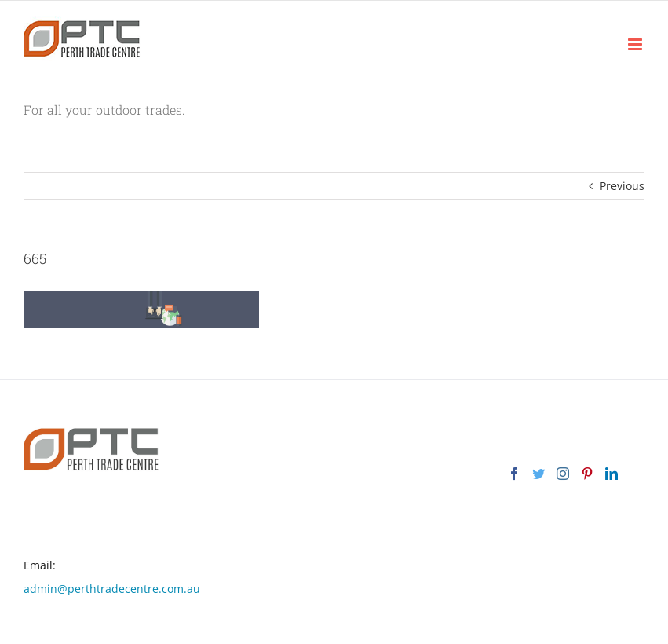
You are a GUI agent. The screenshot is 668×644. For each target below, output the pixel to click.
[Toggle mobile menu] (636, 44)
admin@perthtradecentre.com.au (112, 589)
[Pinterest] (587, 474)
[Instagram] (563, 474)
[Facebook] (514, 474)
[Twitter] (538, 474)
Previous (622, 186)
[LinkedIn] (611, 474)
